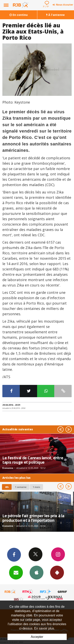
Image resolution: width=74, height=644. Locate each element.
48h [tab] (7, 487)
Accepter (37, 637)
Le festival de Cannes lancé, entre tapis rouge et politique (33, 460)
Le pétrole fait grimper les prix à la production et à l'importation (33, 518)
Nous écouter (65, 5)
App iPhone (37, 572)
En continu (19, 15)
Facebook (14, 555)
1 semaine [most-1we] (21, 487)
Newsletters (16, 572)
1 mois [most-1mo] (36, 487)
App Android (57, 572)
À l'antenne (55, 15)
